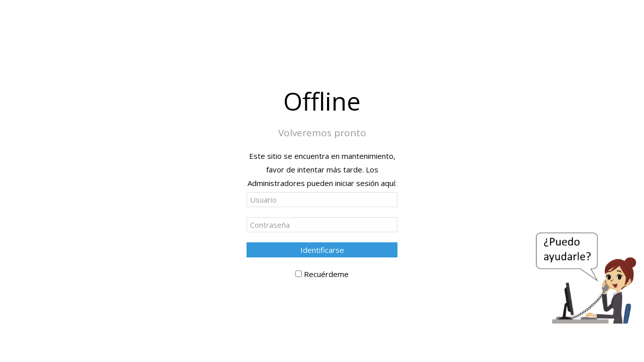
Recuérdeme (326, 274)
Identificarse (322, 250)
